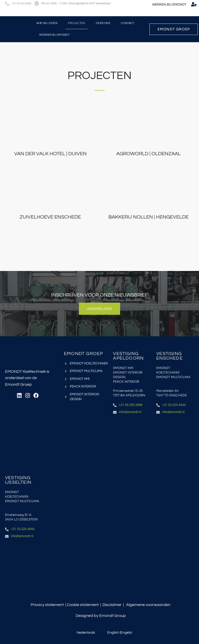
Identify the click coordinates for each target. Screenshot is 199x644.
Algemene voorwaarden (148, 605)
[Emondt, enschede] (175, 445)
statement (89, 605)
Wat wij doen (47, 23)
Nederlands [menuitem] (86, 633)
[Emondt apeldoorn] (132, 445)
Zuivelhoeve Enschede (50, 217)
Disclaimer (112, 605)
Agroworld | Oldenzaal (149, 154)
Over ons (103, 23)
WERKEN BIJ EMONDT (169, 5)
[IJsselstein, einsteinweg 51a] (24, 569)
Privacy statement (47, 605)
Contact (128, 23)
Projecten (77, 23)
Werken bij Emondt (54, 35)
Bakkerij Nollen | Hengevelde (149, 217)
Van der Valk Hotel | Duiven (50, 154)
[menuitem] (183, 12)
